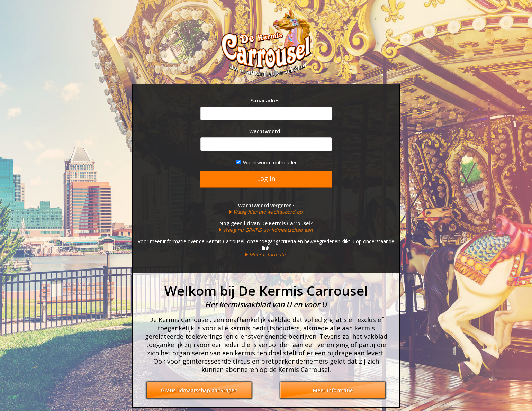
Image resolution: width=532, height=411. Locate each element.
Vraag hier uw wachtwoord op (268, 212)
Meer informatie (268, 254)
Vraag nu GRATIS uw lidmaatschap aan (268, 230)
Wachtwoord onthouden (267, 162)
